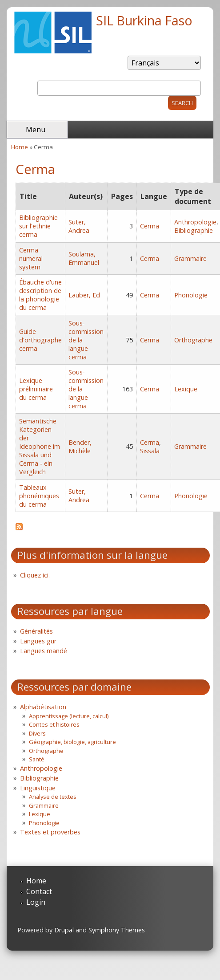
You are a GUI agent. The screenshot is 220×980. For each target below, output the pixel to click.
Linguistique (38, 788)
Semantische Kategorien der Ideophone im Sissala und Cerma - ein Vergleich (40, 446)
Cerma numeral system (31, 258)
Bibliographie (194, 230)
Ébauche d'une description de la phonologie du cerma (40, 295)
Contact (39, 891)
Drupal (64, 930)
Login (36, 902)
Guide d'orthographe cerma (40, 340)
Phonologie (191, 295)
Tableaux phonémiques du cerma (39, 496)
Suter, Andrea (79, 226)
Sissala (150, 451)
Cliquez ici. (35, 575)
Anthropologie (195, 222)
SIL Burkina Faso (144, 20)
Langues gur (38, 641)
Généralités (36, 631)
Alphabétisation (43, 707)
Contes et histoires (54, 724)
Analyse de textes (53, 797)
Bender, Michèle (80, 447)
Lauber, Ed (84, 295)
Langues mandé (44, 651)
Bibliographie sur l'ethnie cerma (38, 226)
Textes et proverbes (50, 832)
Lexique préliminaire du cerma (36, 389)
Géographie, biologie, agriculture (72, 742)
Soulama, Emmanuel (84, 258)
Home (20, 147)
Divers (37, 733)
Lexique (186, 389)
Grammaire (190, 258)
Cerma (150, 226)
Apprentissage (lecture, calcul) (69, 716)
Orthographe (193, 340)
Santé (37, 759)
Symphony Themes (117, 930)
